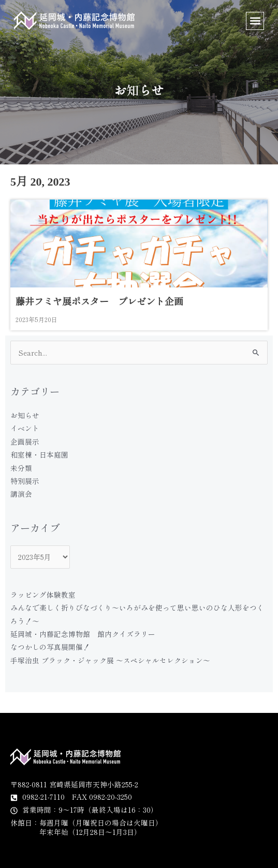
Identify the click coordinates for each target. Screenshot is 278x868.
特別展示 (25, 481)
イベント (25, 428)
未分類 (21, 468)
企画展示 (25, 441)
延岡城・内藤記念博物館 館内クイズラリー (83, 634)
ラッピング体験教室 (43, 595)
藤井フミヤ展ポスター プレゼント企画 (99, 302)
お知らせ (25, 415)
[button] (255, 21)
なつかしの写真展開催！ (50, 647)
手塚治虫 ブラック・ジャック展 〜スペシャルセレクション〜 (110, 660)
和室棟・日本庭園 (39, 454)
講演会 (21, 494)
